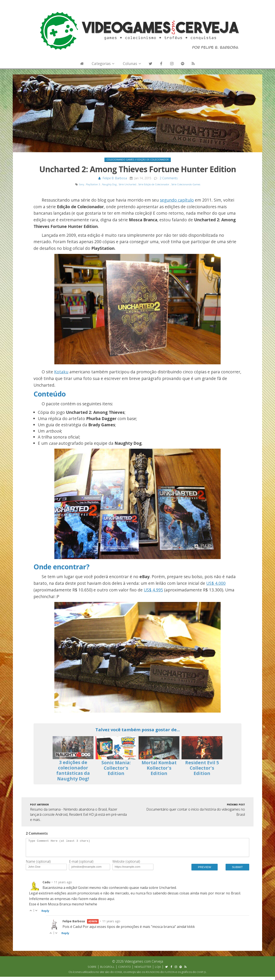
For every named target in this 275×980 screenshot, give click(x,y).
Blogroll (107, 970)
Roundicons (153, 975)
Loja (158, 970)
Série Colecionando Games (186, 184)
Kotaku (61, 372)
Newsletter (143, 970)
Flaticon (170, 975)
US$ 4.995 (153, 590)
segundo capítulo (177, 200)
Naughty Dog (109, 184)
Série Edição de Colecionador (154, 184)
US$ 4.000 (216, 583)
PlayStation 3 (93, 184)
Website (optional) (126, 865)
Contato (125, 970)
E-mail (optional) (81, 865)
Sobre (92, 970)
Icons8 (118, 975)
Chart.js (201, 975)
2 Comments (169, 178)
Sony (81, 184)
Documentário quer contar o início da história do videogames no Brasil (196, 810)
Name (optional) (38, 865)
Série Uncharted (127, 184)
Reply (45, 914)
